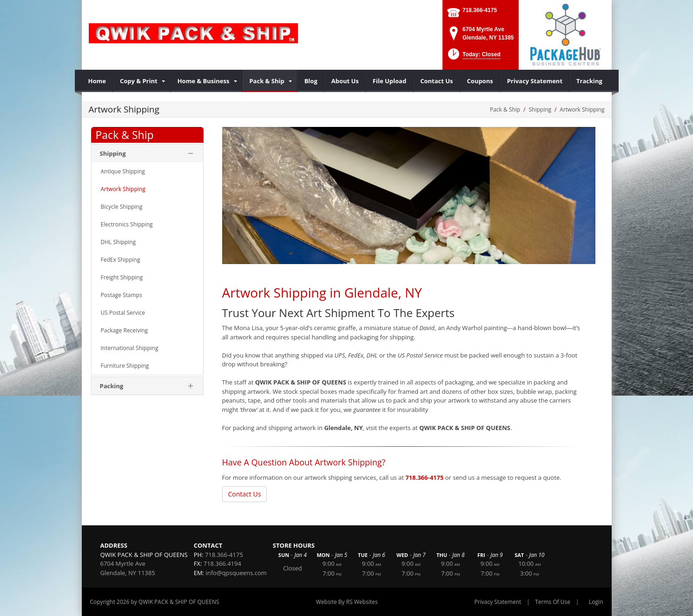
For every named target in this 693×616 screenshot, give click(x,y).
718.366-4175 (480, 10)
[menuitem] (97, 81)
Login (596, 602)
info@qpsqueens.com (236, 573)
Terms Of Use (553, 602)
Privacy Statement (498, 602)
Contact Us (245, 494)
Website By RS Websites (347, 602)
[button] (473, 57)
